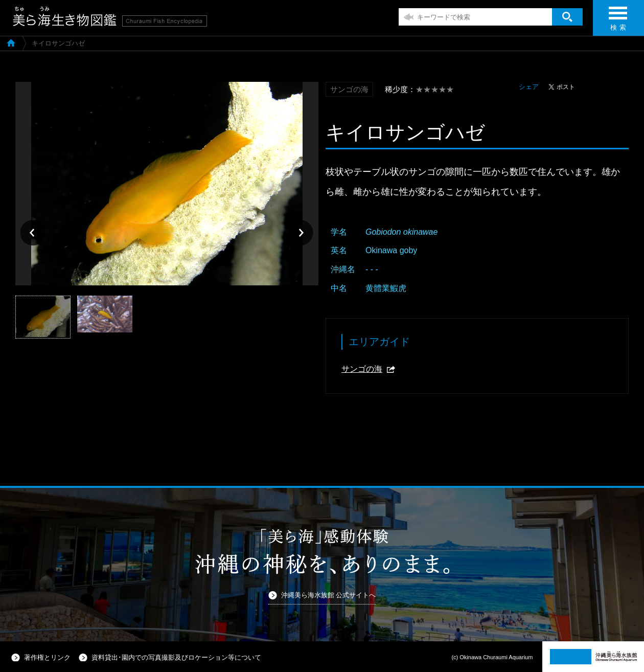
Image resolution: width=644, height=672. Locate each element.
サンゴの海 (362, 369)
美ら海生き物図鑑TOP (11, 42)
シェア (529, 87)
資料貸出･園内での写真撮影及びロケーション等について (176, 657)
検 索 (618, 22)
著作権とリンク (47, 657)
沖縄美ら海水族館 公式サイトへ (329, 595)
